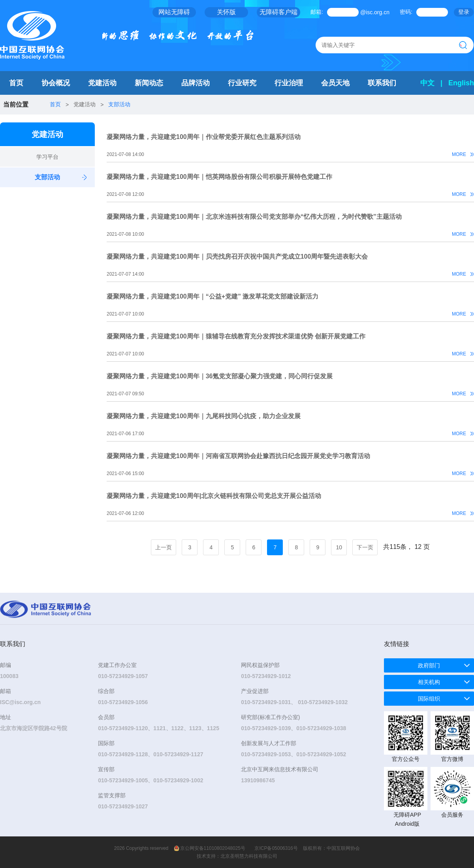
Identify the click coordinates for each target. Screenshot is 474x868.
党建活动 (102, 83)
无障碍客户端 (278, 12)
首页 (16, 83)
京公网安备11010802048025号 (213, 848)
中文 (427, 83)
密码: (406, 12)
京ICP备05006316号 (276, 848)
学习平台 (47, 157)
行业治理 (289, 83)
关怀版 (226, 12)
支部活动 (119, 104)
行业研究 (242, 83)
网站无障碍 (174, 12)
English (461, 83)
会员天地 (335, 83)
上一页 (164, 547)
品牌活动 (196, 83)
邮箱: (317, 12)
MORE (459, 154)
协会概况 (56, 83)
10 (339, 547)
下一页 (365, 547)
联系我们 (382, 83)
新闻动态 (149, 83)
